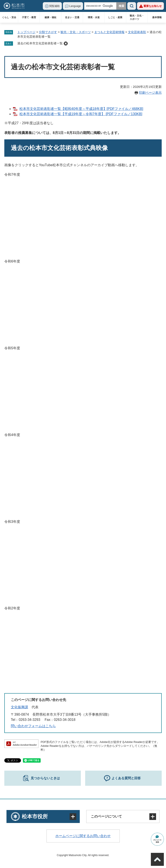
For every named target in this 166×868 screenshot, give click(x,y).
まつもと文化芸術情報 (109, 32)
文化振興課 (19, 707)
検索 (132, 6)
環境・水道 (94, 17)
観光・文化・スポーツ (137, 17)
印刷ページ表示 (150, 93)
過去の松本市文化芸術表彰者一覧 (40, 43)
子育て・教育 (29, 17)
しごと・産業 (115, 17)
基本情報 (157, 17)
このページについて (106, 816)
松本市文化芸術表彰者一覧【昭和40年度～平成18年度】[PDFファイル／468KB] (81, 109)
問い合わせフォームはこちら (33, 726)
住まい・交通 (72, 17)
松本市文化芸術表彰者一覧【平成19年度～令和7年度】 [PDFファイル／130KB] (81, 114)
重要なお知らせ (153, 6)
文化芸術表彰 (137, 32)
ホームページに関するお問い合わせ (83, 836)
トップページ (26, 32)
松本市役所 (35, 816)
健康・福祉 (50, 17)
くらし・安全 (9, 17)
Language (75, 6)
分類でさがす (48, 32)
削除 (66, 43)
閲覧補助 (54, 6)
